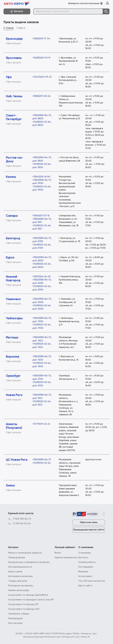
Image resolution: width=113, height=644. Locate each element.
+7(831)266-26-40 (41, 277)
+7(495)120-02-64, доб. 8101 (42, 227)
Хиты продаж (15, 623)
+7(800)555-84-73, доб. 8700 (42, 240)
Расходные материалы (21, 586)
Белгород (13, 238)
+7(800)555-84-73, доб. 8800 (42, 117)
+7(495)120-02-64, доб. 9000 (42, 307)
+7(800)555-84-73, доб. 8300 (42, 281)
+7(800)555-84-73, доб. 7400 (42, 358)
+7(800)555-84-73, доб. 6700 (42, 377)
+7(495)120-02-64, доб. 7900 (42, 326)
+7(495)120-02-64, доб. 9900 (42, 188)
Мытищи (12, 338)
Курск (10, 258)
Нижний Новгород (13, 279)
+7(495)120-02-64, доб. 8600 (42, 266)
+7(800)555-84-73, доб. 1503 (42, 397)
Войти (58, 553)
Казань (11, 177)
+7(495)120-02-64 (41, 463)
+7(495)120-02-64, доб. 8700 (42, 246)
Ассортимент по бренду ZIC (23, 604)
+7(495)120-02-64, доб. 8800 (42, 124)
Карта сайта (85, 586)
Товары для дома (18, 581)
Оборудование (17, 558)
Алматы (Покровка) (14, 426)
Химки (10, 486)
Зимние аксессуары (19, 590)
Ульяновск (13, 299)
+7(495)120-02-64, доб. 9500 (42, 166)
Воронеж (13, 357)
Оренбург (13, 376)
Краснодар (14, 39)
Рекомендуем (15, 618)
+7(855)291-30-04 (41, 96)
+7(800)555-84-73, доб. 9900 (42, 182)
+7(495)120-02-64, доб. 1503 (42, 403)
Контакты (83, 558)
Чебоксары (14, 318)
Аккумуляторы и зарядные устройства (29, 562)
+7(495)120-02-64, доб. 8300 (42, 288)
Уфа (9, 77)
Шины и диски (15, 572)
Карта (21, 28)
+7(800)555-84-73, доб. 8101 (42, 221)
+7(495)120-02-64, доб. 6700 (42, 384)
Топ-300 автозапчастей (92, 581)
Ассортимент (85, 576)
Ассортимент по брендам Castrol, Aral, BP (31, 600)
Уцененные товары (19, 614)
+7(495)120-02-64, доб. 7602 (42, 346)
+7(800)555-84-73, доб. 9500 (42, 159)
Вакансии (83, 572)
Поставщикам (86, 567)
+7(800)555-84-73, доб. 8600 (42, 259)
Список (9, 28)
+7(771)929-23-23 (41, 424)
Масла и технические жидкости (25, 553)
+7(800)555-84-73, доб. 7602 (42, 339)
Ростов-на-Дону (14, 160)
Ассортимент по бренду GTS (24, 609)
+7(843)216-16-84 (41, 177)
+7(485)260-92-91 (41, 58)
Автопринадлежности (20, 567)
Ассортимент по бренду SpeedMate (28, 595)
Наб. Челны (14, 96)
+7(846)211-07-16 (41, 216)
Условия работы (87, 562)
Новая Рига (14, 395)
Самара (12, 216)
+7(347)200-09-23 (42, 77)
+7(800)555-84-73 (42, 460)
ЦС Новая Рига (17, 460)
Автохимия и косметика (20, 576)
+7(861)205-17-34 (41, 39)
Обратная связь (89, 522)
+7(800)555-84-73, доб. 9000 (42, 301)
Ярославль (14, 58)
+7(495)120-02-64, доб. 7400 (42, 365)
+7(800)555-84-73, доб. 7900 (42, 320)
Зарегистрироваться (66, 558)
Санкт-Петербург (14, 117)
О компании (84, 553)
